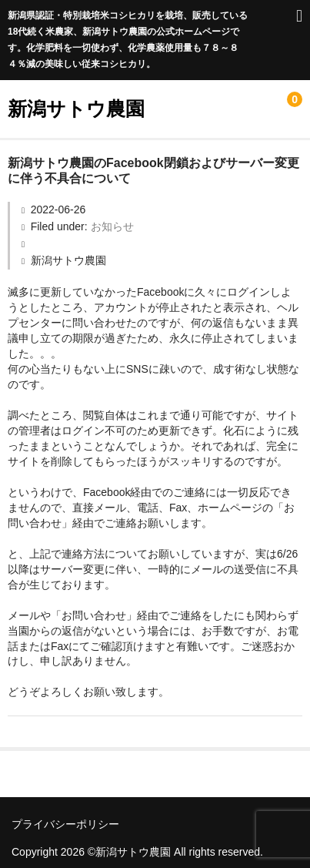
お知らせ (112, 226)
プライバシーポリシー (65, 824)
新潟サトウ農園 (76, 109)
